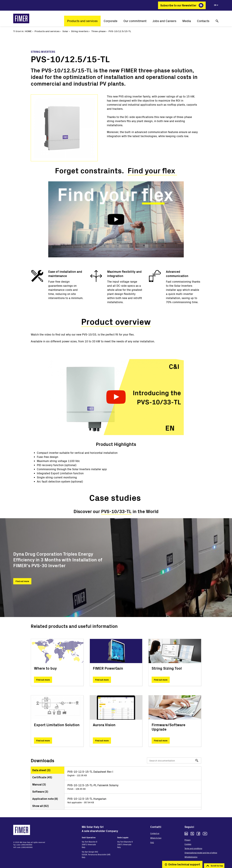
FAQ (152, 842)
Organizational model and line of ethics (201, 853)
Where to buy (156, 838)
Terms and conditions (193, 848)
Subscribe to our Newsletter (178, 5)
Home (28, 31)
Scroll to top (217, 866)
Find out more (22, 581)
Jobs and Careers (164, 21)
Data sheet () (41, 770)
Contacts (203, 21)
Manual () (39, 784)
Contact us (155, 833)
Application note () (45, 799)
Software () (40, 792)
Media (187, 21)
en (215, 5)
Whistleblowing (191, 857)
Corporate (111, 21)
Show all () (40, 806)
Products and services (82, 21)
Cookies (188, 844)
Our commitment (135, 21)
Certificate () (42, 777)
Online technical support (184, 864)
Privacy (187, 840)
